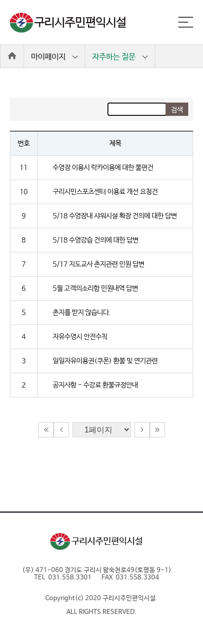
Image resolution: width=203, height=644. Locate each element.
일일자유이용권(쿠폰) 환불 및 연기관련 (105, 361)
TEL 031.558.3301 (63, 578)
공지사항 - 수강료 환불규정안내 (95, 385)
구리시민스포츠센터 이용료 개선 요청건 (105, 192)
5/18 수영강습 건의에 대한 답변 (96, 240)
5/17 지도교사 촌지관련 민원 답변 (99, 264)
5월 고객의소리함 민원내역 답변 (95, 288)
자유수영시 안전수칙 (80, 337)
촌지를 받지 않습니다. (82, 313)
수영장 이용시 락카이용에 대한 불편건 (103, 168)
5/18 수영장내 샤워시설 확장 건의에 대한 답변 (115, 216)
